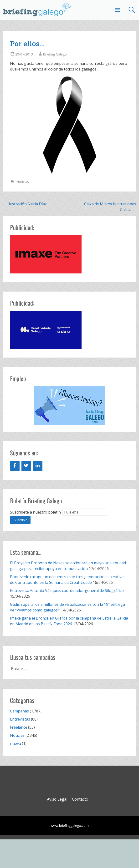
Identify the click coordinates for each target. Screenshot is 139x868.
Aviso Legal (57, 799)
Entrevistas (20, 719)
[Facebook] (15, 466)
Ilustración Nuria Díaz (25, 204)
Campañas (19, 711)
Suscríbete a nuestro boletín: (36, 512)
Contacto (80, 799)
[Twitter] (26, 466)
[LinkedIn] (38, 466)
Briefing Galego (55, 54)
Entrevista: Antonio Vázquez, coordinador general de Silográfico (67, 590)
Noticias (23, 182)
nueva (15, 743)
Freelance (19, 727)
